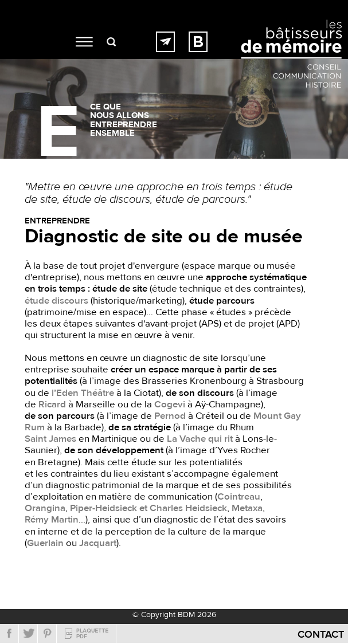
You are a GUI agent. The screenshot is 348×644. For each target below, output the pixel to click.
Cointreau (239, 497)
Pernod (170, 416)
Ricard (52, 405)
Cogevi (170, 405)
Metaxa (247, 508)
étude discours (56, 301)
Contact (321, 635)
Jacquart (98, 543)
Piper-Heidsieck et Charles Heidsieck (148, 508)
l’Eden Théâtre (83, 393)
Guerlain (45, 543)
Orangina (45, 508)
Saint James (50, 439)
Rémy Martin (52, 520)
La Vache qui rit (200, 439)
